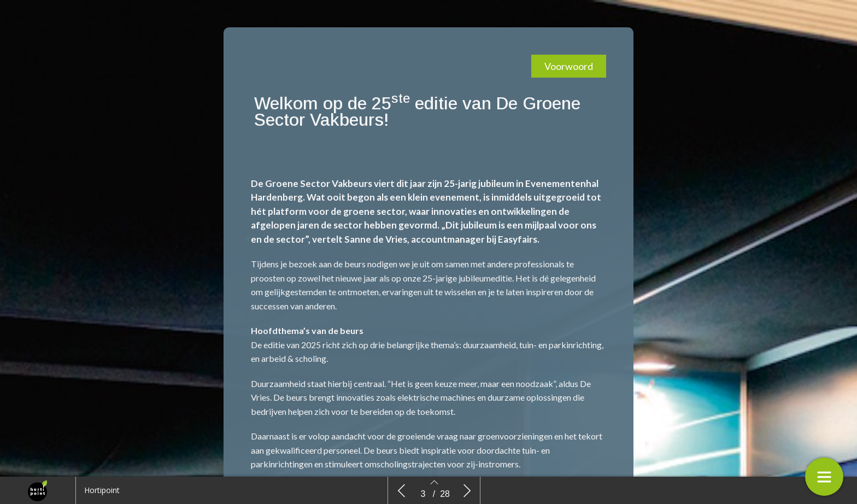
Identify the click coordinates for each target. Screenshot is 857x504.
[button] (569, 66)
